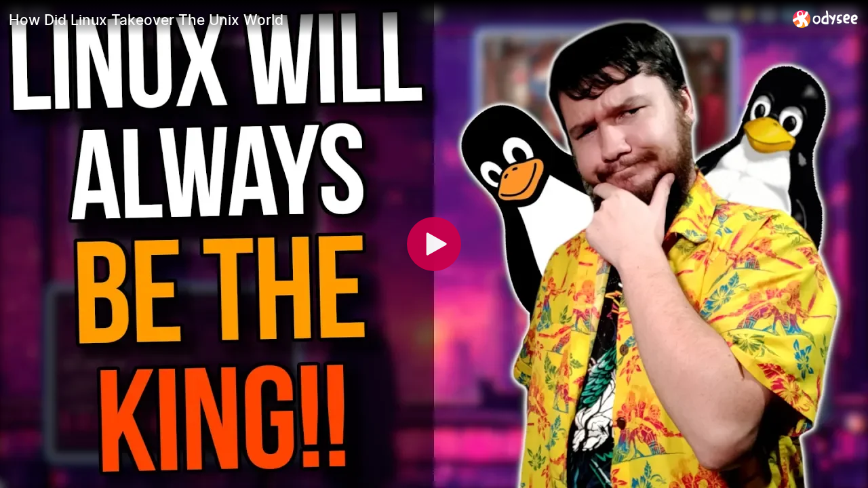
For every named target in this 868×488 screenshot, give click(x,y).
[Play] (434, 244)
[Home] (826, 19)
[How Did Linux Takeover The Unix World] (395, 20)
